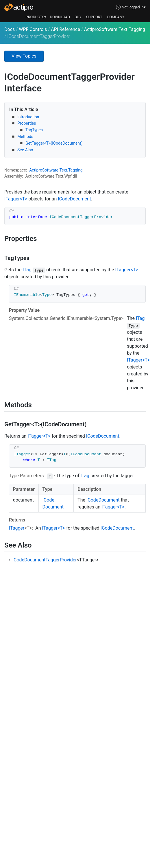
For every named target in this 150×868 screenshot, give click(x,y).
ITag (27, 270)
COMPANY (116, 17)
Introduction (28, 117)
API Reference (65, 29)
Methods (25, 137)
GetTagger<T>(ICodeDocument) (54, 143)
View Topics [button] (24, 56)
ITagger (17, 528)
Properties (27, 123)
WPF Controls (33, 29)
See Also (25, 150)
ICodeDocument (74, 199)
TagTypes (34, 130)
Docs (10, 29)
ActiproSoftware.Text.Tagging (115, 29)
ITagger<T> (16, 199)
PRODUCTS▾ (36, 17)
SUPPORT (94, 17)
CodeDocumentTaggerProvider (45, 560)
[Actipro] (19, 7)
